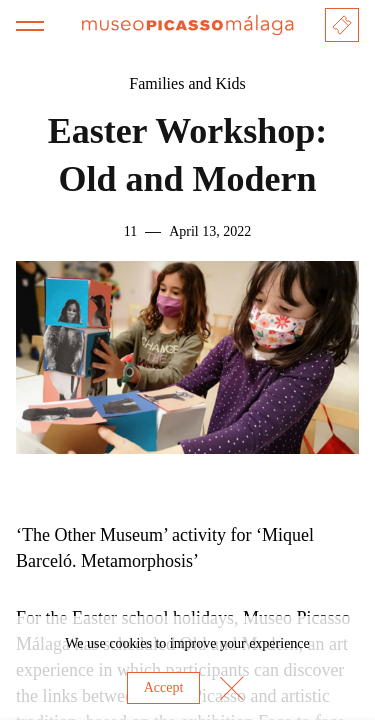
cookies (130, 643)
